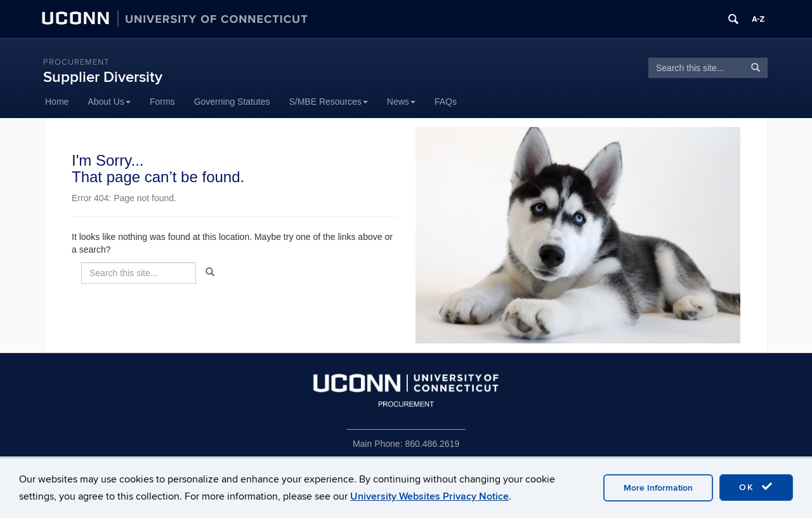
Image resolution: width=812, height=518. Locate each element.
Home (57, 102)
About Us (109, 102)
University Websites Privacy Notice (429, 496)
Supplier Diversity (103, 77)
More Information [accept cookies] (658, 488)
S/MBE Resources (328, 102)
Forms (162, 102)
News (401, 102)
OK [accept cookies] (756, 487)
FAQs (446, 102)
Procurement (76, 62)
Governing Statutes (232, 102)
